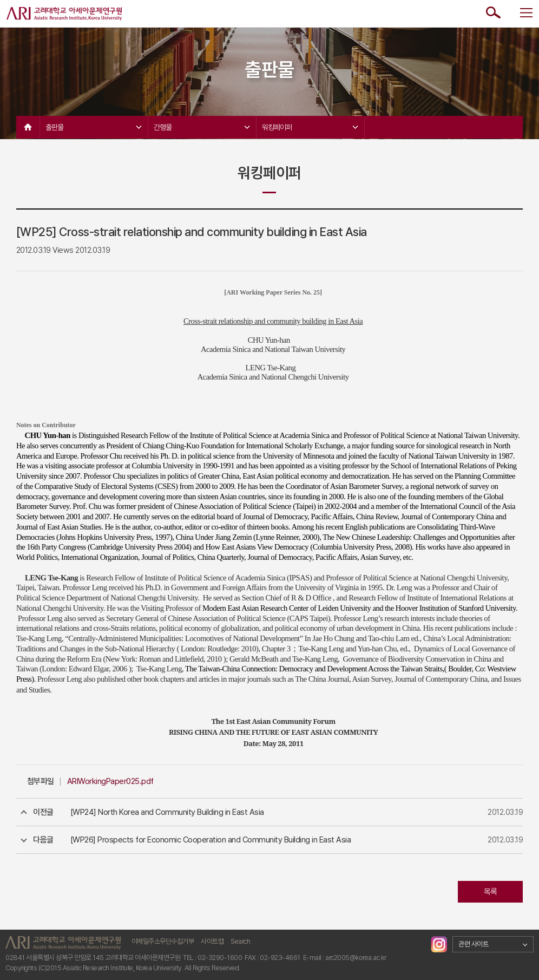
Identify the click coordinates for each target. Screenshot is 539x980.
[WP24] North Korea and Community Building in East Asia (167, 812)
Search (240, 941)
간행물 (202, 127)
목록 (491, 892)
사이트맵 (212, 941)
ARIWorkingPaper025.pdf (110, 781)
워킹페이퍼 (310, 127)
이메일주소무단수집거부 (163, 941)
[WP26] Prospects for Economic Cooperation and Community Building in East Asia (211, 840)
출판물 (93, 127)
